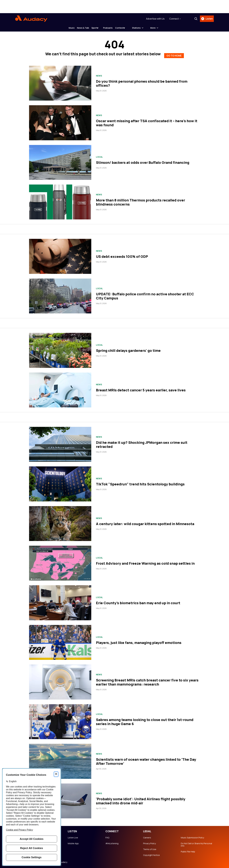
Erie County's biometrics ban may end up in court (138, 602)
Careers (147, 836)
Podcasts (113, 29)
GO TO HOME (174, 54)
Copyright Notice (151, 854)
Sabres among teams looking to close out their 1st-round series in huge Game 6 (145, 721)
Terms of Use (150, 848)
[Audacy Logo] (31, 19)
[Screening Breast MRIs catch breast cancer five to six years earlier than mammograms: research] (60, 681)
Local (99, 156)
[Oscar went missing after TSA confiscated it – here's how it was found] (60, 122)
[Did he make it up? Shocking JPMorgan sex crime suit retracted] (60, 443)
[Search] (195, 19)
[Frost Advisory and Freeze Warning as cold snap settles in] (60, 562)
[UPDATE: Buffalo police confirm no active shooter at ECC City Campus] (60, 295)
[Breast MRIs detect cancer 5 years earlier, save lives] (60, 389)
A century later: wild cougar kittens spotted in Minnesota (145, 523)
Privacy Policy (149, 842)
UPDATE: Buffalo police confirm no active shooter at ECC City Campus (145, 295)
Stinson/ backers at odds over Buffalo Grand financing (143, 161)
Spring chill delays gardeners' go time (128, 349)
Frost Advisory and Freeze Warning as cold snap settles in (145, 562)
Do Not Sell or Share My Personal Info (196, 843)
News (99, 75)
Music (62, 29)
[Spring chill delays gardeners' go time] (60, 349)
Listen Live (73, 836)
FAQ (107, 836)
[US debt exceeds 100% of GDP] (60, 255)
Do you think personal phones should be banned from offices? (142, 82)
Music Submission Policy (192, 836)
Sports (95, 29)
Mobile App (73, 842)
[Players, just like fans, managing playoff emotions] (60, 641)
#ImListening (112, 842)
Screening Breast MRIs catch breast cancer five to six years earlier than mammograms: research (147, 681)
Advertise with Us (154, 19)
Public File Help (188, 850)
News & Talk (78, 29)
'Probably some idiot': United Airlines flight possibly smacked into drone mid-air (141, 800)
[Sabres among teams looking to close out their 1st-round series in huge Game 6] (60, 720)
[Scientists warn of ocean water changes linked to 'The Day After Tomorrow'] (60, 760)
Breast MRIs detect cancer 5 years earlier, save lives (141, 389)
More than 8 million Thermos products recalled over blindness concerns (140, 201)
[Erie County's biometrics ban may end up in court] (60, 602)
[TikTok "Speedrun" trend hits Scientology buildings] (60, 483)
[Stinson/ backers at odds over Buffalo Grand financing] (60, 161)
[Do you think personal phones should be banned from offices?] (60, 82)
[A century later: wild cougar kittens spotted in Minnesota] (60, 522)
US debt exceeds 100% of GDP (122, 255)
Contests (129, 29)
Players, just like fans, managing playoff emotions (139, 641)
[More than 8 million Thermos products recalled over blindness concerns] (60, 201)
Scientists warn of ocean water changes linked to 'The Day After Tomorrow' (146, 760)
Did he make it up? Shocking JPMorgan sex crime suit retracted (142, 443)
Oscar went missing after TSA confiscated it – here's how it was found (147, 122)
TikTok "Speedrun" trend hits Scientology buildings (140, 483)
